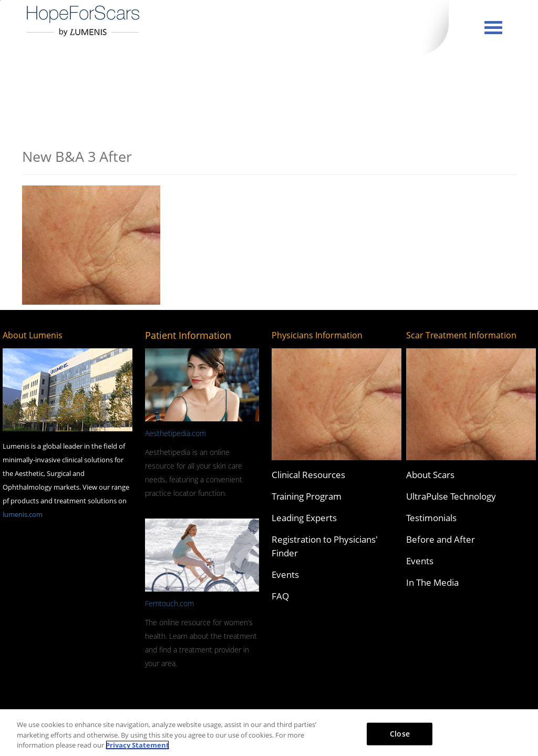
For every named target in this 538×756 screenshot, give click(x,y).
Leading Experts (304, 518)
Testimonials (431, 518)
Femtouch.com (169, 603)
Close (400, 733)
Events (285, 574)
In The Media (432, 582)
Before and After (441, 539)
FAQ (280, 596)
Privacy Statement (137, 745)
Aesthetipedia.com (175, 433)
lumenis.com (23, 514)
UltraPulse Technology (451, 496)
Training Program (307, 496)
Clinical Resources (308, 475)
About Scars (430, 475)
